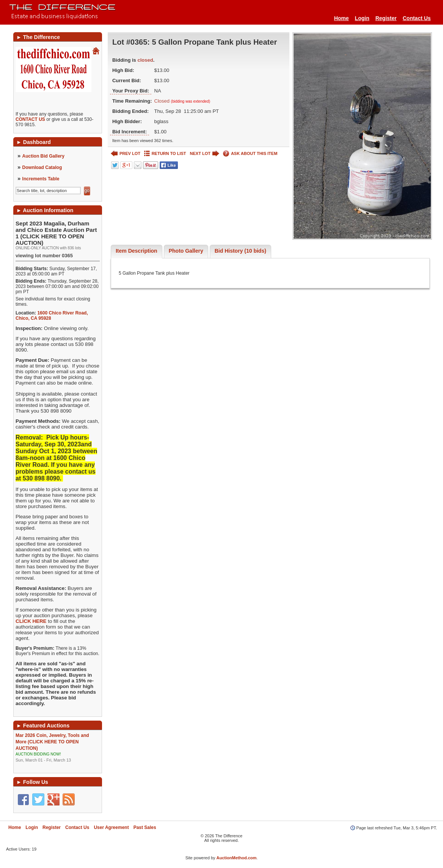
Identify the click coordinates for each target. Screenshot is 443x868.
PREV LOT (126, 154)
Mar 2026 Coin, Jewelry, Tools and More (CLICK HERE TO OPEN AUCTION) (58, 748)
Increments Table (41, 179)
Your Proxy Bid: (131, 91)
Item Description (137, 251)
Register (386, 18)
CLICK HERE (31, 621)
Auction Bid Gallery (43, 156)
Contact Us (417, 18)
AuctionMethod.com (237, 858)
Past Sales (145, 827)
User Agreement (111, 827)
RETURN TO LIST (165, 154)
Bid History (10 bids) (240, 251)
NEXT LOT (205, 154)
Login (362, 18)
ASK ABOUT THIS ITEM (250, 154)
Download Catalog (42, 167)
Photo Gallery (186, 251)
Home (342, 18)
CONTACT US (30, 119)
